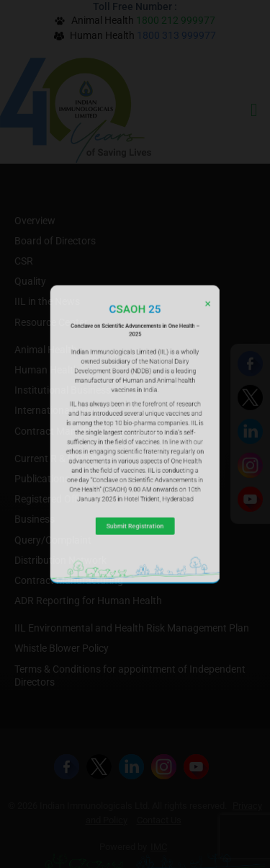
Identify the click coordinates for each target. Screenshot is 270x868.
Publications (42, 479)
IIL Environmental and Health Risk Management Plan (132, 628)
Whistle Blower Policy (62, 648)
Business (35, 519)
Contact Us (159, 820)
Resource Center (51, 322)
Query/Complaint (53, 540)
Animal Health (46, 350)
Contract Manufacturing (69, 431)
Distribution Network (60, 560)
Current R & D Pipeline (63, 459)
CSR (24, 261)
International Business (64, 410)
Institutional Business (63, 390)
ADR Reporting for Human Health (88, 601)
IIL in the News (47, 301)
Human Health (47, 370)
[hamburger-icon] (254, 110)
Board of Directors (55, 241)
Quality (30, 281)
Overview (35, 221)
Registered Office (52, 499)
